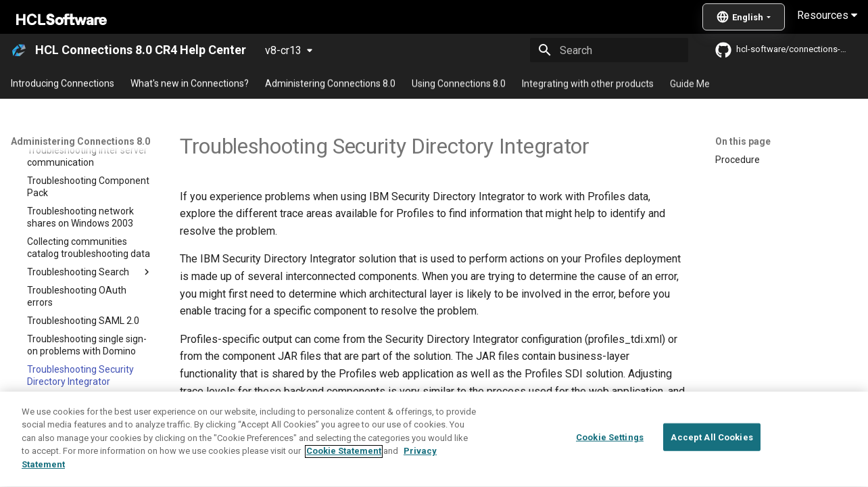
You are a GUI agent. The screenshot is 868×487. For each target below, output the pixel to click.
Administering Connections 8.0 (330, 83)
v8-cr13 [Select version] (283, 50)
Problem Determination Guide (302, 454)
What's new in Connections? (190, 83)
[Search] (609, 50)
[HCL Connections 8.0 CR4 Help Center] (19, 50)
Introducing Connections (63, 83)
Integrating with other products (588, 83)
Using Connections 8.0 (459, 83)
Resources (827, 15)
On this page (743, 141)
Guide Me (690, 83)
